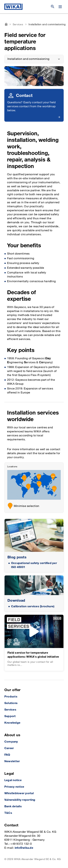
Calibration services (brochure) (33, 606)
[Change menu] (60, 7)
